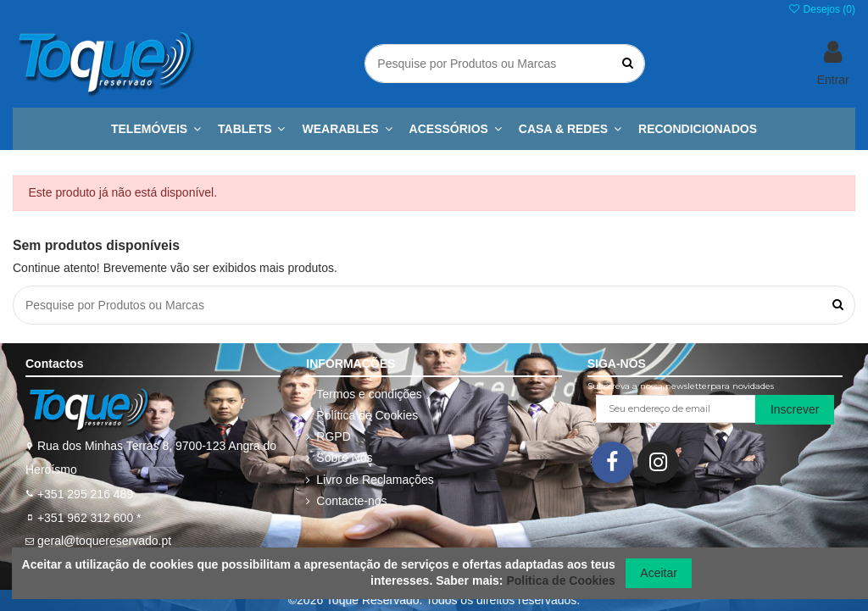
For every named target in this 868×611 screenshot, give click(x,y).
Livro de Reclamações (375, 480)
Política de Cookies (367, 415)
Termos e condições (369, 394)
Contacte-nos (351, 501)
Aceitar (659, 573)
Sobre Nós (344, 458)
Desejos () (821, 9)
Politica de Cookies (560, 580)
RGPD (333, 436)
